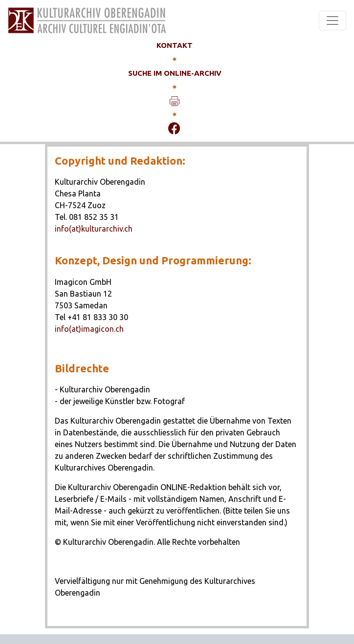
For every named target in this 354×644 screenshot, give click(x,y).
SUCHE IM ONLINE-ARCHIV (175, 73)
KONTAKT (175, 45)
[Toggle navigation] (332, 21)
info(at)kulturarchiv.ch (94, 229)
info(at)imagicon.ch (89, 329)
